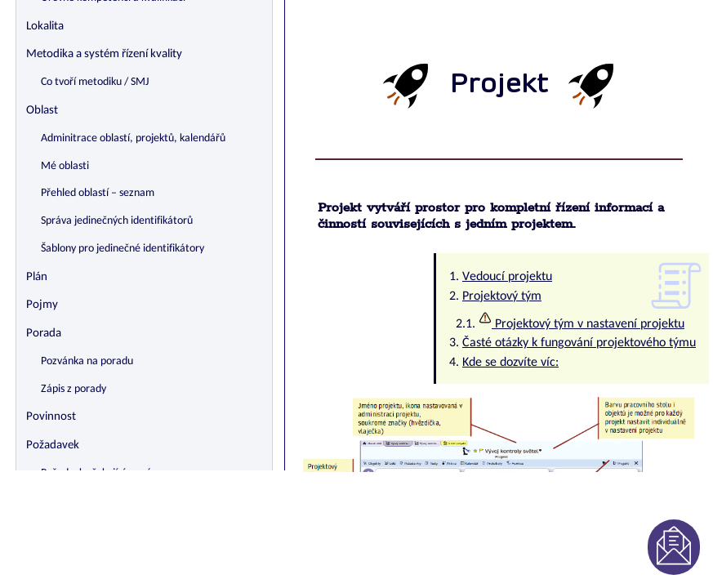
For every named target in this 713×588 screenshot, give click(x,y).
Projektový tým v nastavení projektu (582, 324)
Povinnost (51, 417)
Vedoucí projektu (507, 277)
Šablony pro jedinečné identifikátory (123, 249)
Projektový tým (502, 296)
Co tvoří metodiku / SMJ (95, 82)
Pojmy (42, 305)
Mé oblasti (65, 166)
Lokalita (45, 27)
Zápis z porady (74, 389)
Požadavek (53, 445)
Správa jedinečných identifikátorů (117, 221)
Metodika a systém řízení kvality (104, 54)
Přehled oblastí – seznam (98, 193)
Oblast (42, 111)
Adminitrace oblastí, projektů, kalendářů (133, 138)
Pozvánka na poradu (87, 361)
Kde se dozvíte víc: (510, 363)
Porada (44, 334)
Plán (37, 277)
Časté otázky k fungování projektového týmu (579, 343)
